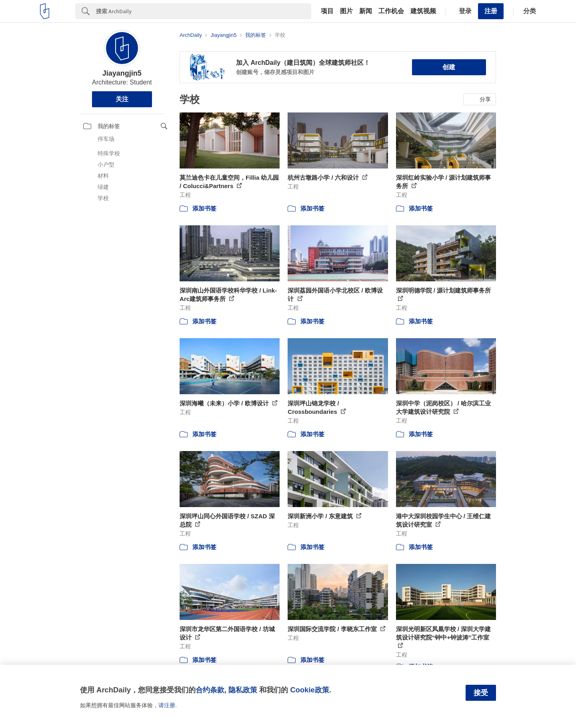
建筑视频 (423, 11)
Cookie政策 (309, 690)
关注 (122, 99)
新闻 (366, 11)
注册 (491, 11)
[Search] (204, 11)
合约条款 (210, 690)
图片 (346, 11)
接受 (481, 693)
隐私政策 (243, 690)
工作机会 (391, 11)
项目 (327, 11)
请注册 (167, 705)
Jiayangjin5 (122, 73)
